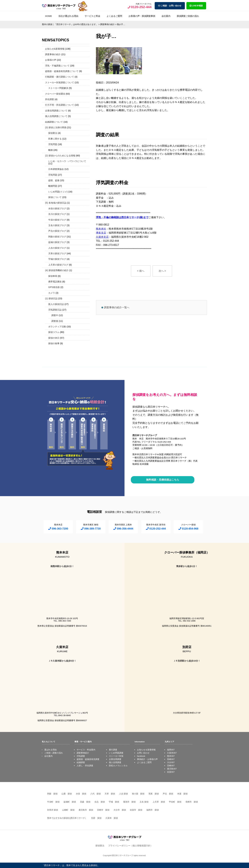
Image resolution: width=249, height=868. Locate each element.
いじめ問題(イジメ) (58, 192)
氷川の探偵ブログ (57, 214)
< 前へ (141, 271)
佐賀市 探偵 (136, 810)
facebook (141, 756)
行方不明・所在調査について (60, 105)
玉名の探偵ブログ (57, 225)
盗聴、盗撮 (54, 180)
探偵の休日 (54, 338)
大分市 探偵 (120, 810)
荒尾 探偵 (154, 794)
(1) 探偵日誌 (51, 298)
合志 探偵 (100, 802)
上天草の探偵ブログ (58, 265)
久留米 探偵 (112, 818)
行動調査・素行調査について (60, 77)
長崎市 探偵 (192, 802)
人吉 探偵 (124, 794)
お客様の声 (51, 60)
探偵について (55, 197)
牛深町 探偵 (53, 802)
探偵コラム (54, 332)
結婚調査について (54, 122)
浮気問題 (53, 144)
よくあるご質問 (114, 16)
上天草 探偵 (159, 802)
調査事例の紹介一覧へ (117, 307)
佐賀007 (171, 772)
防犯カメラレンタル (118, 766)
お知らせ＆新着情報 (146, 750)
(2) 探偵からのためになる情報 (60, 156)
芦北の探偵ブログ (57, 231)
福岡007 (171, 750)
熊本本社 (101, 229)
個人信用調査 (115, 762)
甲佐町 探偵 (175, 802)
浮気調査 (81, 756)
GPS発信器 (54, 287)
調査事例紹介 (83, 753)
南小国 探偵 (138, 794)
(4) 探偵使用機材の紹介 (57, 270)
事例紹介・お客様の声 (147, 759)
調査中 (55, 315)
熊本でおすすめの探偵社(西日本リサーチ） (67, 818)
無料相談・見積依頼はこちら (163, 480)
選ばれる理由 (50, 750)
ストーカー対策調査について (60, 82)
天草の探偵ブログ (57, 253)
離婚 (50, 150)
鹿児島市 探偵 (86, 810)
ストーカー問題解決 (58, 88)
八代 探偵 (96, 794)
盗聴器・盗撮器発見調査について (62, 71)
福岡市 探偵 (153, 810)
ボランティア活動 (57, 327)
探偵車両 (53, 276)
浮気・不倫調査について (57, 66)
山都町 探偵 (68, 810)
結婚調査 (81, 762)
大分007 (171, 762)
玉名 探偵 (144, 802)
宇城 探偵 (114, 802)
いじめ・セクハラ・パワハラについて (67, 161)
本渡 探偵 (182, 794)
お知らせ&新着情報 (55, 49)
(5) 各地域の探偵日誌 (56, 203)
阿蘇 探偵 (52, 794)
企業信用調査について (56, 111)
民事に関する (55, 139)
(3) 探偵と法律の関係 (56, 127)
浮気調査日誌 (55, 310)
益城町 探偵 (70, 802)
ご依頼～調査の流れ (54, 753)
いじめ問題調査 (116, 753)
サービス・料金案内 (86, 750)
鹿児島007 (172, 769)
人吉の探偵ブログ (57, 248)
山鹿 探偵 (67, 794)
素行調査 (113, 750)
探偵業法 (53, 133)
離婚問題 (53, 186)
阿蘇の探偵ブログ (57, 237)
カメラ (52, 293)
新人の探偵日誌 (56, 304)
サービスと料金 (92, 16)
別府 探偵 (96, 818)
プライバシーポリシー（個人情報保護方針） (130, 846)
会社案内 (166, 16)
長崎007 (171, 759)
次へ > (162, 271)
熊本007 (171, 756)
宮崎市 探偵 (103, 810)
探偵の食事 (54, 343)
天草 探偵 (110, 794)
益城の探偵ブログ (57, 242)
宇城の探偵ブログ (57, 259)
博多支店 (101, 233)
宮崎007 (171, 766)
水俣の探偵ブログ (57, 208)
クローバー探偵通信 (55, 94)
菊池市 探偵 (129, 802)
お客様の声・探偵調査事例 (142, 16)
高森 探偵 (85, 802)
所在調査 (50, 99)
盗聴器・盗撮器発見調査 (88, 759)
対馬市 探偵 (53, 810)
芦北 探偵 (168, 794)
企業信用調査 (115, 759)
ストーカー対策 (116, 756)
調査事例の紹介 (53, 54)
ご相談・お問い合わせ (170, 6)
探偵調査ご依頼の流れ (188, 16)
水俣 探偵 (81, 794)
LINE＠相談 (196, 6)
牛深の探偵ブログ (57, 220)
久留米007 (172, 753)
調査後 (55, 321)
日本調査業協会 (56, 169)
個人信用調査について (56, 116)
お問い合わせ (143, 753)
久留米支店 (102, 237)
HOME (49, 16)
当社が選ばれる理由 (68, 16)
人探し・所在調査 (85, 766)
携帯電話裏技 (55, 282)
